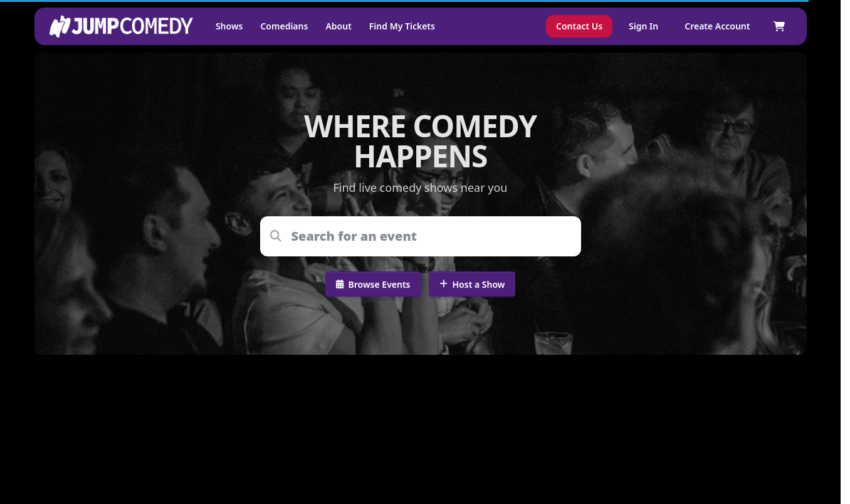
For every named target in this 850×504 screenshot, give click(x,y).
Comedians (284, 26)
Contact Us (579, 26)
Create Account (717, 26)
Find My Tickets (402, 26)
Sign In (643, 26)
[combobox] (429, 236)
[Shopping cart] (779, 26)
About (338, 26)
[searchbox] (429, 236)
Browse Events (373, 284)
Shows (229, 26)
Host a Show (472, 284)
